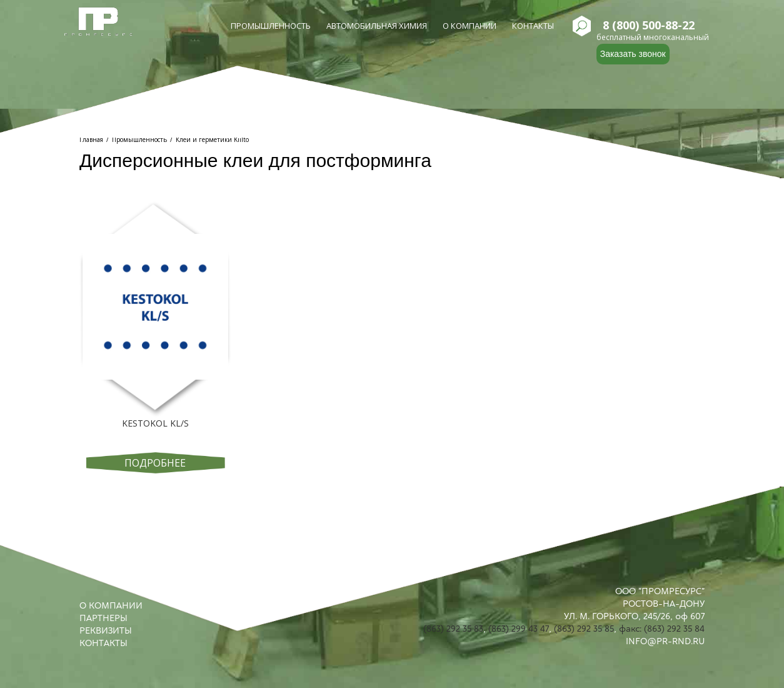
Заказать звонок (633, 54)
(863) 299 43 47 (519, 629)
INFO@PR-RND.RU (665, 641)
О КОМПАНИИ (111, 605)
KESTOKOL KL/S (155, 423)
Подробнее (155, 463)
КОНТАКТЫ (103, 643)
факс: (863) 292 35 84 (662, 629)
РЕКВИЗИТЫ (106, 630)
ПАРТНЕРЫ (103, 618)
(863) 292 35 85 (584, 629)
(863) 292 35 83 (453, 629)
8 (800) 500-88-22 (649, 26)
